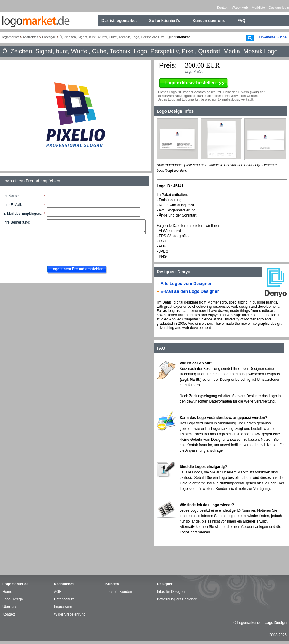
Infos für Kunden (119, 592)
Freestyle (49, 37)
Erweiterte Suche (273, 37)
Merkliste (258, 8)
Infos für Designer (171, 592)
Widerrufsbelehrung (70, 614)
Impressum (63, 607)
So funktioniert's (164, 20)
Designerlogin (279, 8)
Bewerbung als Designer (177, 599)
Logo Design (13, 599)
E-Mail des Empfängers (22, 214)
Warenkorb (240, 8)
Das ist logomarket (119, 20)
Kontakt (223, 8)
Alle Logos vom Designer (186, 284)
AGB (58, 592)
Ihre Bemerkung (16, 222)
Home (7, 592)
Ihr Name (11, 196)
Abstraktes (30, 37)
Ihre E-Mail (12, 205)
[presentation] (90, 248)
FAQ (241, 20)
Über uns (10, 607)
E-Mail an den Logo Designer (190, 291)
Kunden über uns (209, 20)
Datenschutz (64, 599)
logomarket (11, 37)
